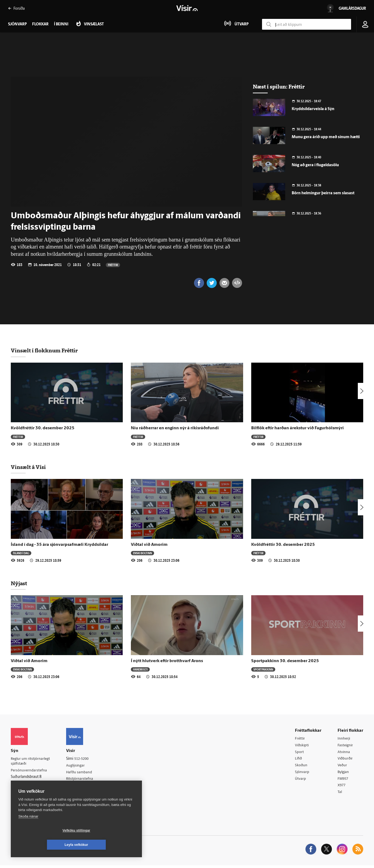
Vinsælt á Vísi (28, 468)
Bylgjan (344, 774)
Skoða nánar (28, 831)
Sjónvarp (302, 774)
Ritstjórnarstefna (83, 780)
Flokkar (40, 24)
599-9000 (27, 792)
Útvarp (300, 781)
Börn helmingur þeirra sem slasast (323, 193)
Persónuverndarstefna (30, 772)
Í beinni (61, 24)
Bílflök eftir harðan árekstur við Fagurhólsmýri (297, 429)
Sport (300, 753)
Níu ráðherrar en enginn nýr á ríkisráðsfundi (175, 429)
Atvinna (344, 753)
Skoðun (301, 767)
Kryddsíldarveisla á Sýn (313, 109)
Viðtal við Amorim (149, 545)
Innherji (344, 739)
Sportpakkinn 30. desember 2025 (285, 662)
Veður (343, 767)
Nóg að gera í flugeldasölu (315, 165)
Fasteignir (346, 746)
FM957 (343, 781)
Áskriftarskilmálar (83, 787)
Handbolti (140, 670)
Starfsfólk (77, 794)
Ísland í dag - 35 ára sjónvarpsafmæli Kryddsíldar (59, 545)
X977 (342, 788)
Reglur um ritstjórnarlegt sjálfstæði (32, 762)
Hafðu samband (82, 773)
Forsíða (16, 8)
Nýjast (19, 584)
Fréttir (113, 265)
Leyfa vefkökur (108, 845)
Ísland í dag (21, 554)
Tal (340, 794)
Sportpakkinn (263, 670)
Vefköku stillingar (44, 845)
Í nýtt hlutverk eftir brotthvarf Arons (167, 662)
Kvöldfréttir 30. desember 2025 (43, 429)
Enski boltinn (142, 554)
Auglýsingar (78, 766)
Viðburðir (346, 760)
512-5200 (85, 759)
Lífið (299, 760)
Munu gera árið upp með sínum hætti (326, 137)
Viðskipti (302, 746)
